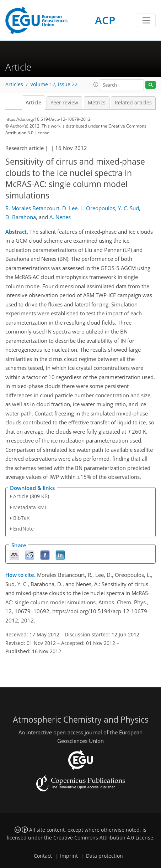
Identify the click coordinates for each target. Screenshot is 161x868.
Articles (14, 84)
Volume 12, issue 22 (54, 84)
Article (33, 103)
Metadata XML (30, 507)
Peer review (64, 103)
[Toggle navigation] (146, 20)
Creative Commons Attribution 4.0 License (103, 838)
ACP (105, 20)
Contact (43, 856)
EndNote (23, 529)
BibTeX (21, 518)
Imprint (69, 856)
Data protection (104, 856)
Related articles (133, 103)
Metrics (97, 103)
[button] (96, 84)
